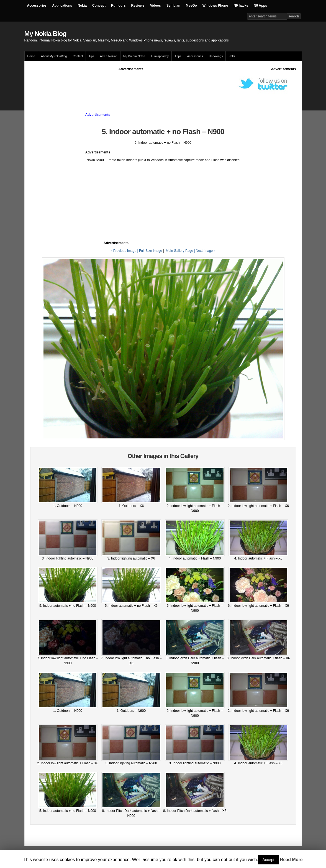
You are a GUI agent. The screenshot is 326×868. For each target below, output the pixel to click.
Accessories (37, 6)
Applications (62, 6)
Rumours (118, 6)
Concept (99, 6)
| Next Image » (205, 251)
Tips (91, 56)
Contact (78, 56)
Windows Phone (215, 6)
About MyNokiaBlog (54, 56)
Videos (156, 6)
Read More (291, 860)
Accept (269, 860)
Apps (178, 56)
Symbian (173, 6)
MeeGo (191, 6)
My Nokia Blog (45, 34)
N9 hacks (241, 6)
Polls (232, 56)
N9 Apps (260, 6)
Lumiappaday (160, 56)
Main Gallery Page (179, 251)
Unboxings (216, 56)
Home (31, 56)
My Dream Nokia (134, 56)
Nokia (82, 6)
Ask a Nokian (109, 56)
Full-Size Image (151, 251)
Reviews (138, 6)
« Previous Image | (125, 251)
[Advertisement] (131, 84)
